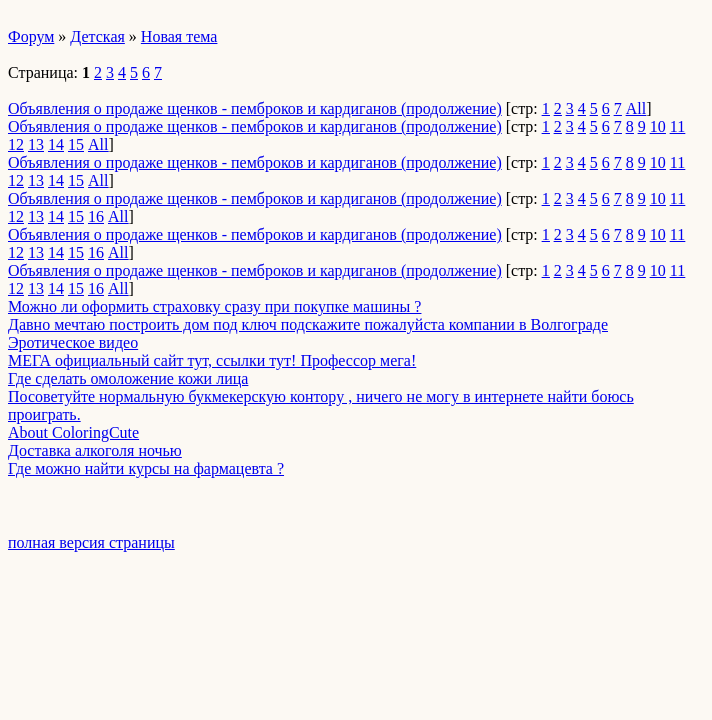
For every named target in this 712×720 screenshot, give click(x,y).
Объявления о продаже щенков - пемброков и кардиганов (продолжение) (255, 108)
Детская (97, 36)
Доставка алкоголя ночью (95, 450)
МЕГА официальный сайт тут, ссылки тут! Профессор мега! (212, 360)
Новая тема (179, 36)
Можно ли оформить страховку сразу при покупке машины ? (214, 306)
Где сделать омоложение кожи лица (128, 378)
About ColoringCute (73, 432)
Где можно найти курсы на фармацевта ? (146, 468)
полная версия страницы (91, 542)
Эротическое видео (73, 342)
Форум (31, 36)
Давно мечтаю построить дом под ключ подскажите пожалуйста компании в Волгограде (308, 324)
